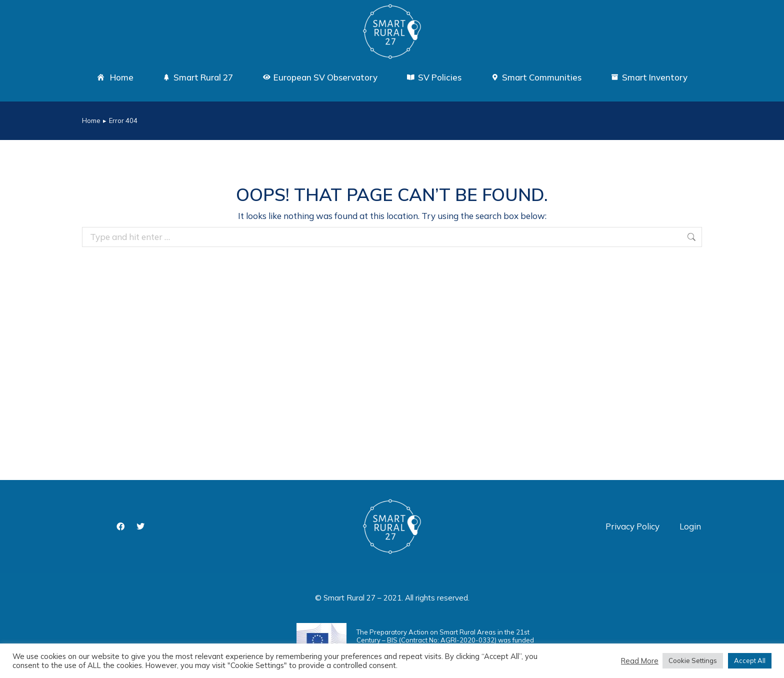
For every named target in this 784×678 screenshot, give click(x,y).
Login (690, 526)
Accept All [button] (750, 660)
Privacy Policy (632, 526)
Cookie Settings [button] (693, 660)
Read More (640, 661)
